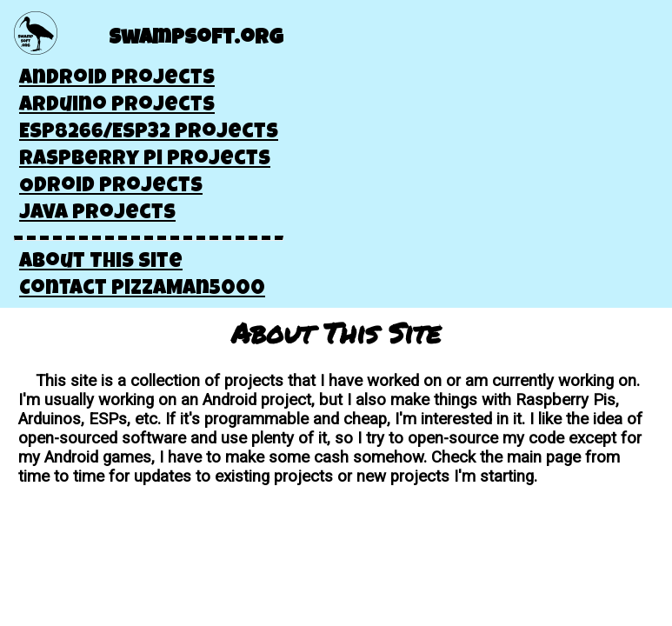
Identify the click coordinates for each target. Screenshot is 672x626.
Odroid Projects (111, 187)
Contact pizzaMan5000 (142, 290)
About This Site (101, 263)
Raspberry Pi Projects (145, 160)
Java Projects (97, 214)
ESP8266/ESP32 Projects (149, 133)
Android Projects (117, 79)
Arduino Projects (117, 106)
